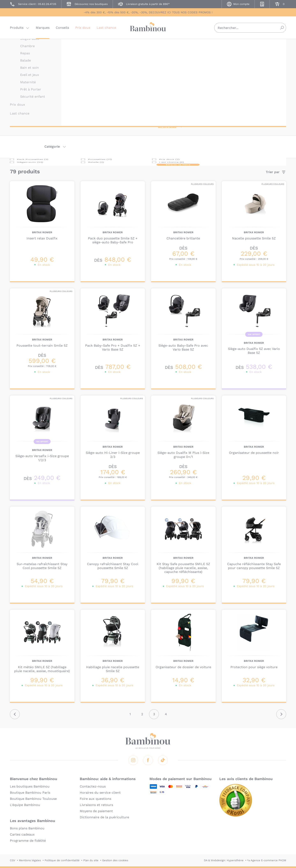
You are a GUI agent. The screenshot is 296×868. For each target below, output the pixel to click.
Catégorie (52, 147)
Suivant (281, 714)
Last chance (106, 28)
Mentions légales (30, 860)
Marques (43, 28)
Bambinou (148, 27)
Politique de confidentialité (62, 860)
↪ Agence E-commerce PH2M (267, 860)
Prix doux (83, 28)
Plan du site (91, 860)
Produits (17, 28)
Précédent (15, 714)
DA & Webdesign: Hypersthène (224, 860)
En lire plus (167, 126)
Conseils (62, 28)
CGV (13, 860)
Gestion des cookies (115, 860)
